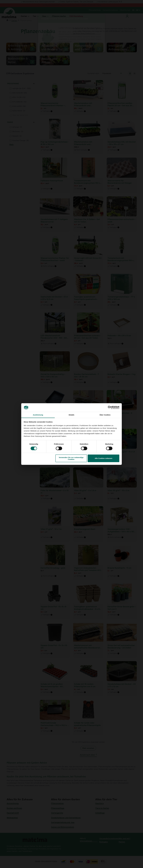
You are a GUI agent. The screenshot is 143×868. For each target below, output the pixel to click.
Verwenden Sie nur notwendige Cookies (71, 458)
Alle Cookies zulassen (104, 458)
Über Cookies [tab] (105, 415)
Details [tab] (71, 415)
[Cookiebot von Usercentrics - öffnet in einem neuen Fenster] (110, 408)
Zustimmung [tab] (38, 415)
